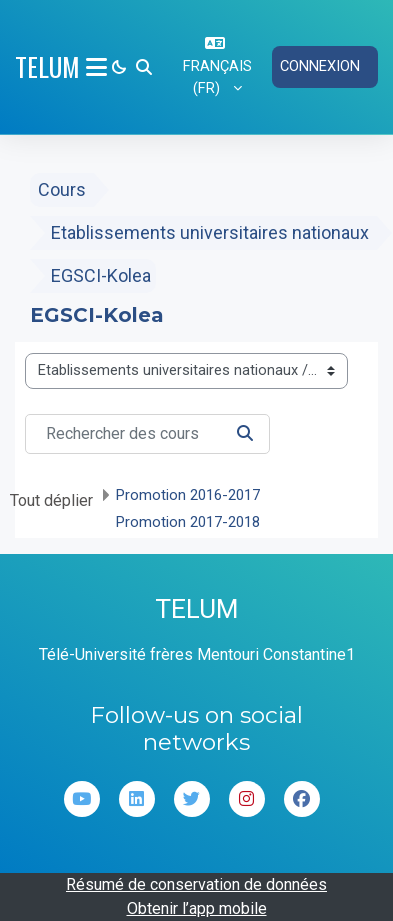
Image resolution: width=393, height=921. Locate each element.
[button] (144, 67)
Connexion (320, 66)
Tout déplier (51, 500)
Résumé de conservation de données (196, 884)
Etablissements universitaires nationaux (210, 232)
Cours (62, 189)
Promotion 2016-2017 (188, 495)
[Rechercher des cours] (147, 434)
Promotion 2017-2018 (188, 522)
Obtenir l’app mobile (197, 908)
